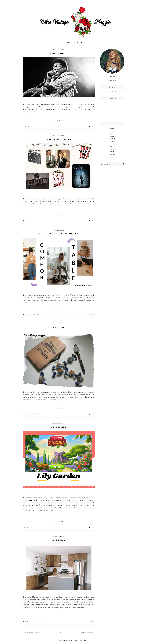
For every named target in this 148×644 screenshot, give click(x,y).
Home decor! (59, 540)
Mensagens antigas (88, 633)
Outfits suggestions (32, 315)
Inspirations (39, 622)
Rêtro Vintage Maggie (72, 641)
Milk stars (59, 328)
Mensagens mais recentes (32, 633)
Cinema (27, 221)
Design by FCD (84, 641)
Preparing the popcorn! (59, 139)
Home (69, 43)
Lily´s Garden (59, 427)
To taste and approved (32, 414)
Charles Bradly (59, 53)
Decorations (29, 622)
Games (26, 527)
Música (27, 126)
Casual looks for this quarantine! (59, 234)
